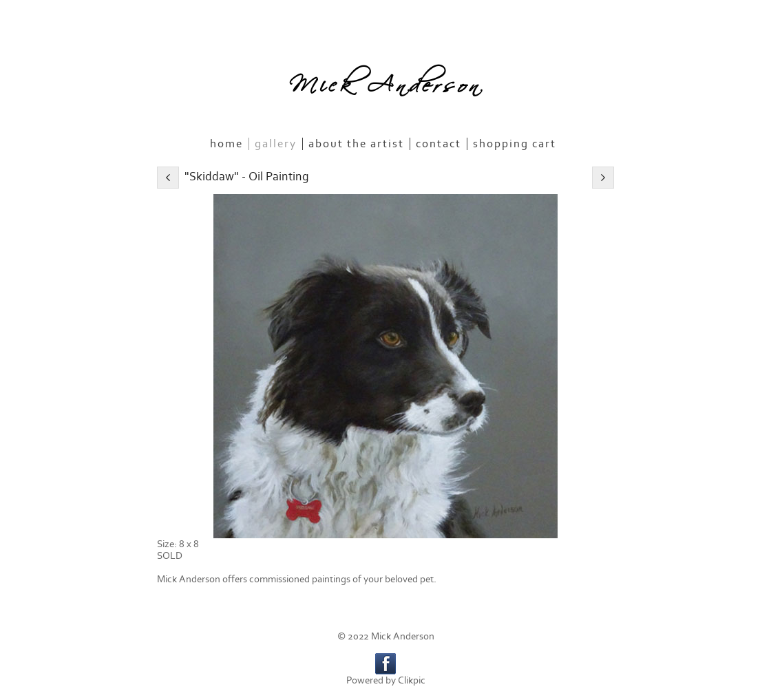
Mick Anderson (385, 81)
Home (226, 144)
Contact (439, 144)
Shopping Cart (515, 144)
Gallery (276, 144)
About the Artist (356, 144)
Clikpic (412, 680)
